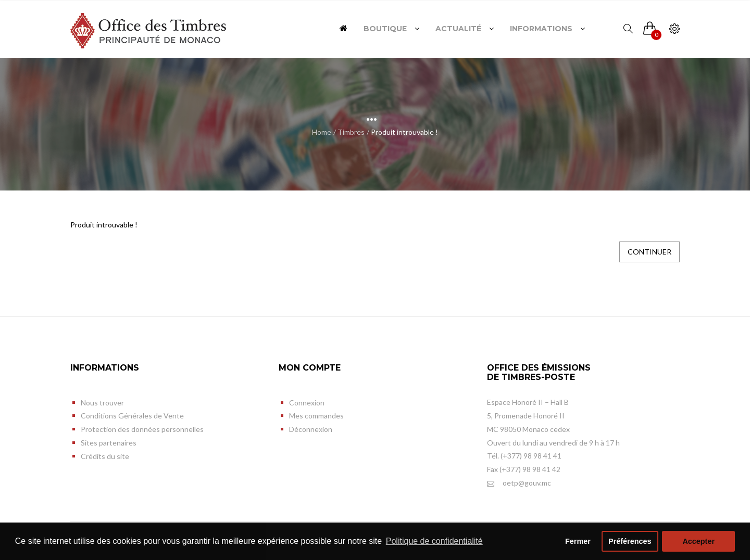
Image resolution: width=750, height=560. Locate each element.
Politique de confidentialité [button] (434, 541)
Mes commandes (316, 416)
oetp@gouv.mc (519, 483)
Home (322, 132)
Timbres (351, 132)
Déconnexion (311, 429)
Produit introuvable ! (404, 132)
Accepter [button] (698, 541)
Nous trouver (102, 403)
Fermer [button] (578, 541)
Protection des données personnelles (142, 429)
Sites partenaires (109, 443)
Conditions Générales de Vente (132, 416)
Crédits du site (105, 456)
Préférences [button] (630, 541)
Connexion (307, 403)
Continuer (649, 252)
